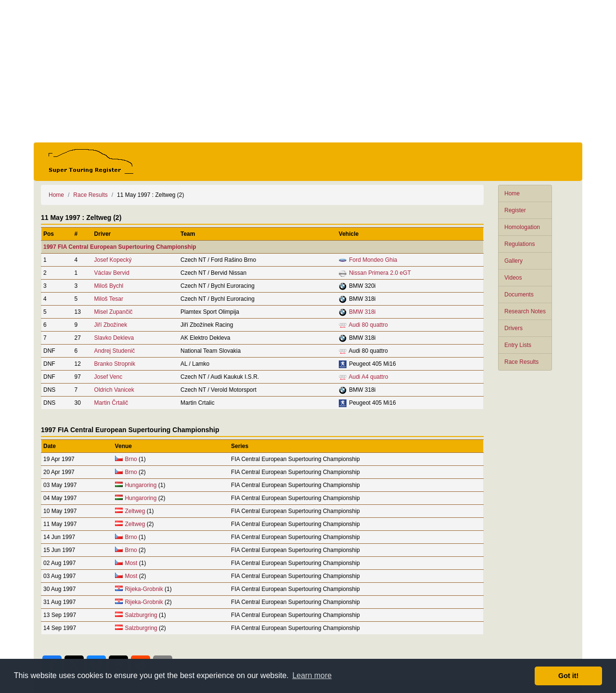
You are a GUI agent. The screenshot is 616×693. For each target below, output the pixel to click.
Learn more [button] (312, 675)
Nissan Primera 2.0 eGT (380, 273)
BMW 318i (362, 312)
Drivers (513, 328)
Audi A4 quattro (369, 377)
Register (515, 210)
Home (512, 193)
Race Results (521, 362)
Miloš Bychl (109, 286)
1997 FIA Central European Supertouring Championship (120, 247)
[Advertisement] (308, 71)
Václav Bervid (112, 273)
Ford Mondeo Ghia (373, 260)
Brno (131, 459)
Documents (519, 295)
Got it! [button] (568, 676)
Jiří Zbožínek (111, 325)
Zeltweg (135, 511)
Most (131, 563)
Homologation (522, 227)
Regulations (520, 244)
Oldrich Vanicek (114, 390)
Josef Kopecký (113, 260)
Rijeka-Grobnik (144, 589)
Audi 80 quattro (368, 325)
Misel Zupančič (114, 312)
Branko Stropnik (115, 364)
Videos (513, 278)
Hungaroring (141, 485)
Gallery (513, 261)
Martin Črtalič (111, 403)
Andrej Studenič (115, 351)
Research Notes (525, 311)
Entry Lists (518, 345)
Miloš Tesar (109, 299)
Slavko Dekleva (114, 338)
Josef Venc (109, 377)
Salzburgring (141, 615)
